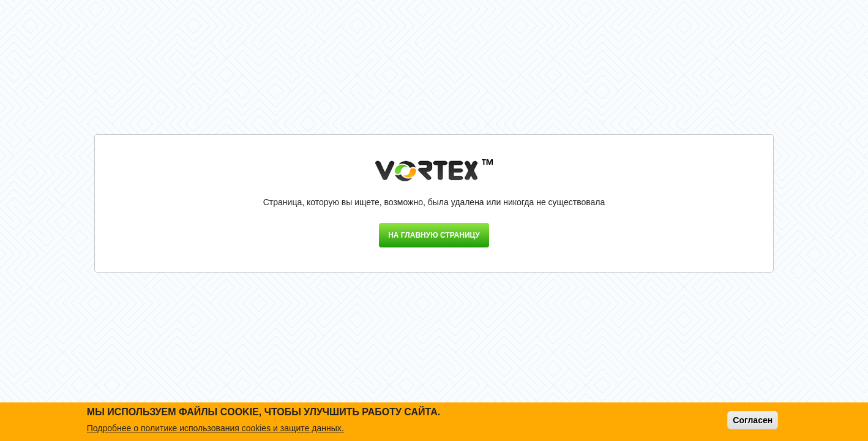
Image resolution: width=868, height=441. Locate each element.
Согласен (753, 420)
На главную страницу (434, 235)
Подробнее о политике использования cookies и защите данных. (215, 428)
